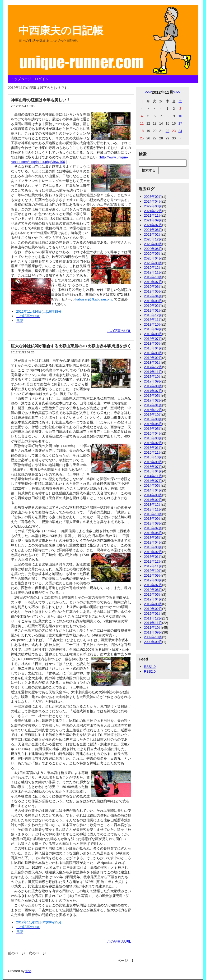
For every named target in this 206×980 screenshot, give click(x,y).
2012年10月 (153, 571)
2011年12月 (153, 618)
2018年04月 (153, 348)
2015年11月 (153, 452)
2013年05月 (153, 538)
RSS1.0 (150, 667)
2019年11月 (153, 272)
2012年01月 (153, 614)
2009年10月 (153, 637)
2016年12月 (153, 410)
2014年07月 (153, 481)
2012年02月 (153, 609)
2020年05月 (153, 254)
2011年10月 (153, 628)
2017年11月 (153, 372)
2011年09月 (153, 632)
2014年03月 (153, 495)
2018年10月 (153, 324)
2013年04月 (153, 542)
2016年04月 (153, 433)
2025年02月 (153, 197)
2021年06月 (153, 230)
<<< (148, 92)
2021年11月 (153, 215)
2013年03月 (153, 547)
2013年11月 (153, 509)
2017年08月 (153, 386)
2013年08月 (153, 523)
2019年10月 (153, 277)
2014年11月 (153, 476)
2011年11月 (153, 623)
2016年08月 (153, 419)
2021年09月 (153, 220)
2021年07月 (153, 225)
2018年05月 (153, 343)
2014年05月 (153, 486)
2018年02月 (153, 358)
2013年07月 (153, 528)
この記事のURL (119, 331)
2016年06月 (153, 424)
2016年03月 (153, 438)
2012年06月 (153, 590)
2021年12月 (153, 211)
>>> (177, 92)
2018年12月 (153, 315)
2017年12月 (153, 367)
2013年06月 (153, 533)
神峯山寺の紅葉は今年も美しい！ (41, 100)
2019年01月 (153, 310)
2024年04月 (153, 201)
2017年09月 (153, 381)
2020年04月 (153, 258)
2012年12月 (153, 561)
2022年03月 (153, 206)
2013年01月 (153, 557)
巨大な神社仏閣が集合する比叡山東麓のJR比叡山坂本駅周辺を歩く (71, 346)
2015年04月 (153, 471)
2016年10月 (153, 415)
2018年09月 (153, 329)
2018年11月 (153, 320)
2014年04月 (153, 490)
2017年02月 (153, 400)
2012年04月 (153, 599)
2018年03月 (153, 353)
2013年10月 (153, 514)
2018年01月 (153, 363)
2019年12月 (153, 268)
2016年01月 (153, 448)
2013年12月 (153, 505)
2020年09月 (153, 244)
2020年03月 (153, 263)
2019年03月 (153, 301)
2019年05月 (153, 291)
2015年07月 (153, 467)
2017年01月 (153, 405)
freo (28, 971)
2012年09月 (153, 575)
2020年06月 (153, 249)
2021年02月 (153, 234)
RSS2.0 (150, 671)
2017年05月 (153, 396)
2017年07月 (153, 391)
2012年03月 (153, 604)
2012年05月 (153, 594)
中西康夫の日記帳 (61, 30)
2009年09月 (153, 642)
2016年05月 (153, 429)
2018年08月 (153, 334)
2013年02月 (153, 552)
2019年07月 (153, 282)
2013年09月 (153, 519)
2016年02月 (153, 443)
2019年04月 (153, 296)
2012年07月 (153, 585)
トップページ (21, 79)
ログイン (42, 79)
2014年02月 (153, 500)
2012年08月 (153, 580)
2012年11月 (153, 566)
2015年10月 (153, 457)
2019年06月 (153, 287)
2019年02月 (153, 306)
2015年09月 (153, 462)
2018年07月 (153, 339)
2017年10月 (153, 377)
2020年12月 (153, 239)
